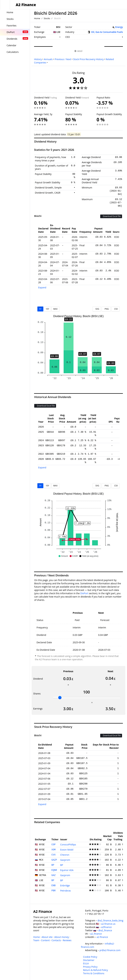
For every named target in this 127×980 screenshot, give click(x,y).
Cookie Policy (90, 957)
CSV (116, 309)
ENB (53, 886)
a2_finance (96, 934)
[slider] (60, 698)
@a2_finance (105, 930)
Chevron (65, 855)
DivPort (84, 593)
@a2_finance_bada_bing (110, 920)
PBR (53, 891)
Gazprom (65, 860)
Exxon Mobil (67, 850)
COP (53, 845)
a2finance (106, 927)
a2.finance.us (108, 924)
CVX (53, 855)
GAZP (54, 860)
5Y (40, 309)
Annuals (48, 59)
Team (36, 940)
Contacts (56, 940)
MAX (55, 309)
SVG (97, 309)
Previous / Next (63, 59)
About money (62, 937)
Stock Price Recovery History (88, 59)
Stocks (47, 18)
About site (47, 937)
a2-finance (102, 937)
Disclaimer (89, 960)
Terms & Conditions (94, 973)
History (38, 59)
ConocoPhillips (68, 844)
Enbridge (65, 885)
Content (45, 940)
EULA (86, 963)
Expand (42, 287)
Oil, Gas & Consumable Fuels (107, 32)
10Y (47, 309)
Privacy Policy (90, 967)
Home (37, 18)
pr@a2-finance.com (110, 950)
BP (53, 865)
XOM (53, 850)
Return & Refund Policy (95, 970)
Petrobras (65, 891)
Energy (119, 27)
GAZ (53, 875)
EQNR (54, 870)
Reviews (67, 940)
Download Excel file (111, 216)
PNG (106, 309)
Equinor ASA (67, 870)
